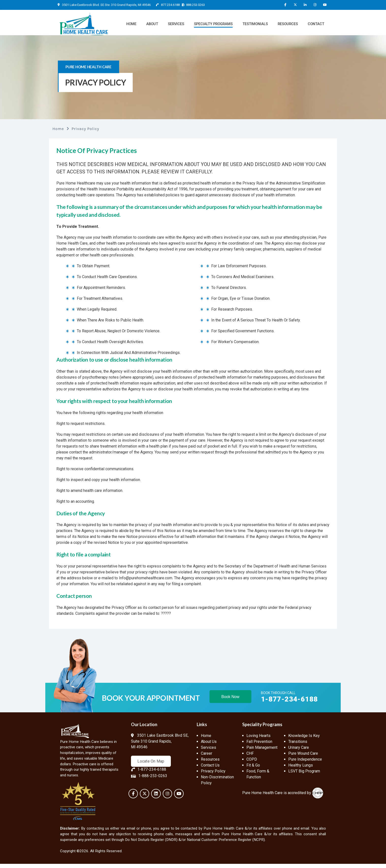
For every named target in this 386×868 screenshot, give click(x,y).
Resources (210, 763)
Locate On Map (151, 765)
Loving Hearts (258, 740)
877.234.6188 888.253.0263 (179, 5)
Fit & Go (253, 769)
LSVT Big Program (304, 775)
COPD (252, 763)
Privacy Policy (85, 133)
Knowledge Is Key (304, 740)
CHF (250, 758)
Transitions (298, 746)
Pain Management (262, 752)
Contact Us (210, 769)
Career (207, 758)
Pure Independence (305, 763)
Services (209, 752)
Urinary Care (299, 752)
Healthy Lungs (301, 769)
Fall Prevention (259, 746)
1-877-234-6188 (289, 703)
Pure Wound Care (303, 758)
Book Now (230, 701)
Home (58, 133)
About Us (209, 746)
